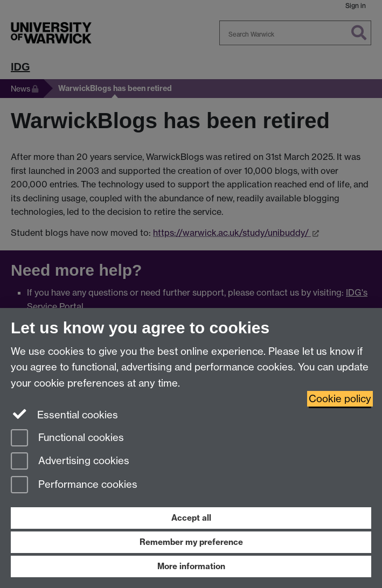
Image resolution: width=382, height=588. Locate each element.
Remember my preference (191, 542)
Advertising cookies (70, 462)
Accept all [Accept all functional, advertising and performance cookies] (191, 518)
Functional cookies (67, 439)
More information (191, 566)
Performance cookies (74, 485)
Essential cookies (64, 414)
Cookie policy (340, 399)
